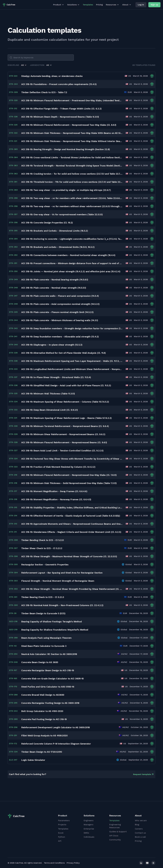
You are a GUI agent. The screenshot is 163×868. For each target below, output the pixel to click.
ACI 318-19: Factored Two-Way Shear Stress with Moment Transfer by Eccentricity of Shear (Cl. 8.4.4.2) (72, 459)
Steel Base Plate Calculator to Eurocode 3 (44, 646)
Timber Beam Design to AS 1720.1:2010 (42, 752)
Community (115, 840)
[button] (24, 65)
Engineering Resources (115, 826)
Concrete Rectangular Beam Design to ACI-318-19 (48, 670)
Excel (61, 833)
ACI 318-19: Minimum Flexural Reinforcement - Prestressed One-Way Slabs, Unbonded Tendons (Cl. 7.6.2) (72, 100)
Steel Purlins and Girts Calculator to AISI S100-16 (48, 687)
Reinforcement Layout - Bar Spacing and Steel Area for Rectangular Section (62, 573)
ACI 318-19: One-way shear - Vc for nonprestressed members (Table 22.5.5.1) (62, 214)
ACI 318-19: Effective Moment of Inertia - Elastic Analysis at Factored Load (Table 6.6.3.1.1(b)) (71, 516)
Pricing (99, 5)
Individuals (89, 837)
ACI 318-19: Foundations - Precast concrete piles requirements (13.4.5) (59, 84)
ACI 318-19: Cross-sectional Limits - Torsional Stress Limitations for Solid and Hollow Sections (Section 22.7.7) (72, 157)
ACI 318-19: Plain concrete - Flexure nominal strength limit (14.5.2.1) (57, 312)
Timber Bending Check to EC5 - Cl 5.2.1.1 (42, 540)
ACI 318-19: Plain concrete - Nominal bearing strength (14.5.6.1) (55, 280)
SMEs (86, 833)
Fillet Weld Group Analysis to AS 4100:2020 (44, 736)
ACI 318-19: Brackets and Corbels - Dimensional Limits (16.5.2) (55, 231)
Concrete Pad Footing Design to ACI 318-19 (44, 719)
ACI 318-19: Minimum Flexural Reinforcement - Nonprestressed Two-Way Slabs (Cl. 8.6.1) (69, 125)
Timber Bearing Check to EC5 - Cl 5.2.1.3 (43, 597)
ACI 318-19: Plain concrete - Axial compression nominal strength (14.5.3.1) (60, 304)
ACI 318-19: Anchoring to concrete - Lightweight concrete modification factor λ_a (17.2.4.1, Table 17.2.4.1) (72, 239)
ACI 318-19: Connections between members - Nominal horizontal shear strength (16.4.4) (68, 255)
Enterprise (89, 829)
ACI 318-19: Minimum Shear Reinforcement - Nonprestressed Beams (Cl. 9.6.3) (63, 434)
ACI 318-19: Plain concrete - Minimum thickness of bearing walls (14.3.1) (60, 320)
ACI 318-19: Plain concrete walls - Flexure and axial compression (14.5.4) (60, 296)
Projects (62, 825)
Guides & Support (118, 832)
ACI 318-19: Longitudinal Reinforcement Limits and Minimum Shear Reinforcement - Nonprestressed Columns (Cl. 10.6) (72, 369)
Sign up (154, 5)
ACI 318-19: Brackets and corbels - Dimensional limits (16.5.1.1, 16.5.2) (58, 247)
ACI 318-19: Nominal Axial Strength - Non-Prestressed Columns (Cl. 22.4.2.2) (62, 605)
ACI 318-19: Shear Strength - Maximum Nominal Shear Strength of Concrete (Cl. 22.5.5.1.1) (69, 556)
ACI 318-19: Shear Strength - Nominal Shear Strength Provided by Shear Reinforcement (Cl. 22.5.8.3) (72, 589)
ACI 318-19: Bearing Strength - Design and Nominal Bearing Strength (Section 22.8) (66, 149)
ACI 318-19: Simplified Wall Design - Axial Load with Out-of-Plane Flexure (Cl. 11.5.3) (66, 385)
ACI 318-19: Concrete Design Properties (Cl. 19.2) (47, 223)
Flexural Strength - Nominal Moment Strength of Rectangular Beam (58, 581)
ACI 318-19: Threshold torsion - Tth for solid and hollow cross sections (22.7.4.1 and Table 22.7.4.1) (72, 182)
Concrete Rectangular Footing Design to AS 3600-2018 (50, 703)
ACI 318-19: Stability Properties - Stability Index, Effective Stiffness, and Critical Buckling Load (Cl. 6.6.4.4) (72, 508)
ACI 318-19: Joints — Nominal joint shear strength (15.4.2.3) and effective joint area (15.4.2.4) (71, 271)
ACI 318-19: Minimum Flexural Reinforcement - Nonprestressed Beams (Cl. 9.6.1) (64, 442)
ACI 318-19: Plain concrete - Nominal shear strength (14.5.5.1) (54, 288)
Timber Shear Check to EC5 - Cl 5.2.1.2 (42, 548)
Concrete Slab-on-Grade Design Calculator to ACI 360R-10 (52, 679)
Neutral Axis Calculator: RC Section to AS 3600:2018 (49, 654)
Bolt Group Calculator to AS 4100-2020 (42, 711)
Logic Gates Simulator (33, 760)
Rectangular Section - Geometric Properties (45, 565)
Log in (141, 5)
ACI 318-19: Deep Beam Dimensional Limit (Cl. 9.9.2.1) (50, 410)
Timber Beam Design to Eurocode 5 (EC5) (43, 613)
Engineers (89, 820)
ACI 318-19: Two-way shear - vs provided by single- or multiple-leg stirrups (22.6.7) (66, 190)
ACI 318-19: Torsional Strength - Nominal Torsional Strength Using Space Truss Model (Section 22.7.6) (72, 166)
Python (62, 837)
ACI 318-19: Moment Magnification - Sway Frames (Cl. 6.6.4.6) (54, 491)
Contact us (140, 833)
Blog (137, 825)
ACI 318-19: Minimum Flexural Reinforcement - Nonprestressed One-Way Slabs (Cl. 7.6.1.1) (69, 475)
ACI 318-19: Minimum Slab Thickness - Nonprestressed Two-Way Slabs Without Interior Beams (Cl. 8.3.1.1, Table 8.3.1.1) (72, 141)
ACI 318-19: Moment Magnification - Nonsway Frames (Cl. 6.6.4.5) (56, 499)
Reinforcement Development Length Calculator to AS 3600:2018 (56, 727)
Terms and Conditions (54, 863)
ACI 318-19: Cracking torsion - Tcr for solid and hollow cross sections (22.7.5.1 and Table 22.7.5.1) (72, 174)
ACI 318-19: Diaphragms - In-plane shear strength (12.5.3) (52, 345)
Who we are (141, 820)
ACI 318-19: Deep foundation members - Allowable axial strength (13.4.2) (60, 337)
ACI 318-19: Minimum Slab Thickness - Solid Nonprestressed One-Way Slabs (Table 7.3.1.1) (69, 483)
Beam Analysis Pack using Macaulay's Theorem (46, 638)
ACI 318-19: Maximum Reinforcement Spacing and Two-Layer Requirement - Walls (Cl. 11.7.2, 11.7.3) (72, 361)
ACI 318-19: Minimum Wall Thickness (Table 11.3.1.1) (48, 394)
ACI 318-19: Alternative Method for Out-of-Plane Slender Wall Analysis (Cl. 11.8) (63, 353)
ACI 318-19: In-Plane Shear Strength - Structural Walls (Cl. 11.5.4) (56, 377)
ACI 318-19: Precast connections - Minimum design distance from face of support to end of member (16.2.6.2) (72, 263)
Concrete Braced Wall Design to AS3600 (43, 695)
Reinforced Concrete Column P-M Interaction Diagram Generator (56, 744)
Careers (139, 829)
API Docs (114, 836)
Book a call (140, 837)
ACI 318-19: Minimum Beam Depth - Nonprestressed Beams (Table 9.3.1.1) (60, 117)
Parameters (64, 820)
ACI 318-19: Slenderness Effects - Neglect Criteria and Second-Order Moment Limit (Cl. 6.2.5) (71, 532)
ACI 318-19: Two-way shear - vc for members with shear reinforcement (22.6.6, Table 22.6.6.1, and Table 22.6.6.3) (72, 198)
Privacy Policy (73, 863)
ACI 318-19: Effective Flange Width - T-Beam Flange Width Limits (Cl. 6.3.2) (61, 109)
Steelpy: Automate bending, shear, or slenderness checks (52, 76)
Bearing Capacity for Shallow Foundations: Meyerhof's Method (55, 630)
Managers (88, 825)
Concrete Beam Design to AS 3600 (40, 662)
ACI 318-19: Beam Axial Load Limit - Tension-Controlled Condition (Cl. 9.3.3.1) (62, 451)
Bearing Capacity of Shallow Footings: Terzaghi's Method (52, 622)
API (60, 841)
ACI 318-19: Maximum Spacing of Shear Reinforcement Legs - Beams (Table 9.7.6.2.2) (66, 418)
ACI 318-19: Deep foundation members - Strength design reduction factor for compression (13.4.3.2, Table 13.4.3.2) (72, 328)
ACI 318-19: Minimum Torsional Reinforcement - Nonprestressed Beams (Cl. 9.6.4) (65, 426)
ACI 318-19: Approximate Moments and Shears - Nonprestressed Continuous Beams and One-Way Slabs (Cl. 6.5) (72, 524)
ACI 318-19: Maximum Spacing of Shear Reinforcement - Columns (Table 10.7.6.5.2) (65, 402)
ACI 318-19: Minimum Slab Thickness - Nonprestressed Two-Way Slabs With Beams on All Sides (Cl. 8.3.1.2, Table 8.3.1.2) (72, 133)
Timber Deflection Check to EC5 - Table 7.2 (44, 92)
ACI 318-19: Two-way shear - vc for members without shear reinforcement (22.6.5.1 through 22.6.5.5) (72, 206)
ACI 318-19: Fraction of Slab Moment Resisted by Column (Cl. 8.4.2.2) (58, 467)
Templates (88, 5)
